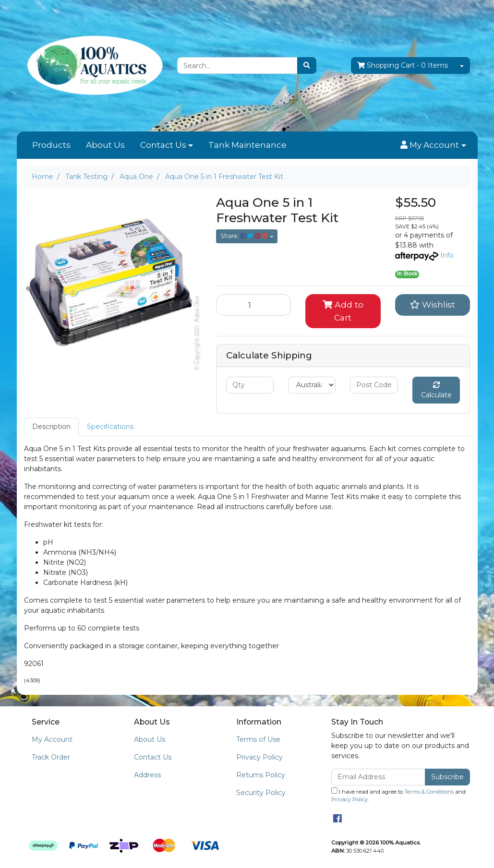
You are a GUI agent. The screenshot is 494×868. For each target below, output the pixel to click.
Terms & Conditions (429, 792)
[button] (433, 145)
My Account (52, 739)
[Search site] (307, 65)
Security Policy (261, 793)
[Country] (312, 385)
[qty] (250, 385)
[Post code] (374, 385)
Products (51, 145)
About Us (105, 145)
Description (51, 427)
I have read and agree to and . (398, 795)
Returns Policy (261, 775)
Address (147, 775)
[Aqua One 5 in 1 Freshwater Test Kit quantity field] (254, 305)
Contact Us (163, 145)
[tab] (51, 427)
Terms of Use (258, 739)
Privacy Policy (259, 757)
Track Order (51, 757)
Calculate (436, 390)
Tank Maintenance (247, 145)
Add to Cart (343, 311)
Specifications (110, 427)
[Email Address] (379, 777)
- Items (403, 65)
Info (447, 255)
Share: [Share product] (245, 236)
